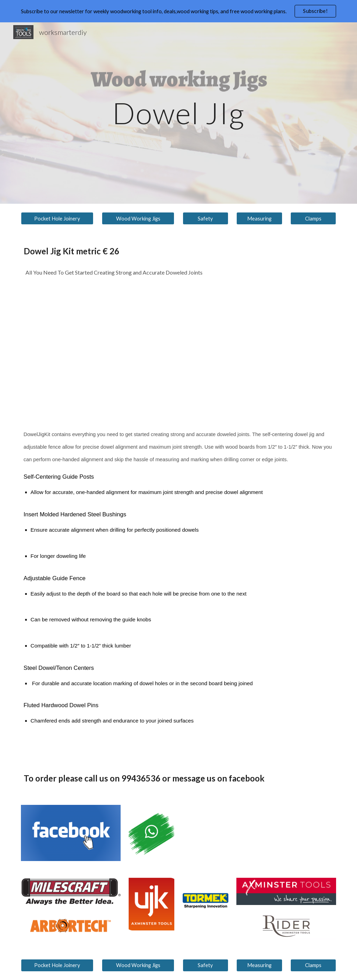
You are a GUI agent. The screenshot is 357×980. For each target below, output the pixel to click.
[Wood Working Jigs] (138, 218)
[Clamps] (313, 218)
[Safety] (206, 218)
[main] (178, 113)
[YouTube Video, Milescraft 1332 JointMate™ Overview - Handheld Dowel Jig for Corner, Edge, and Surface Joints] (151, 349)
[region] (178, 11)
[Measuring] (259, 218)
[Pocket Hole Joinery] (57, 218)
